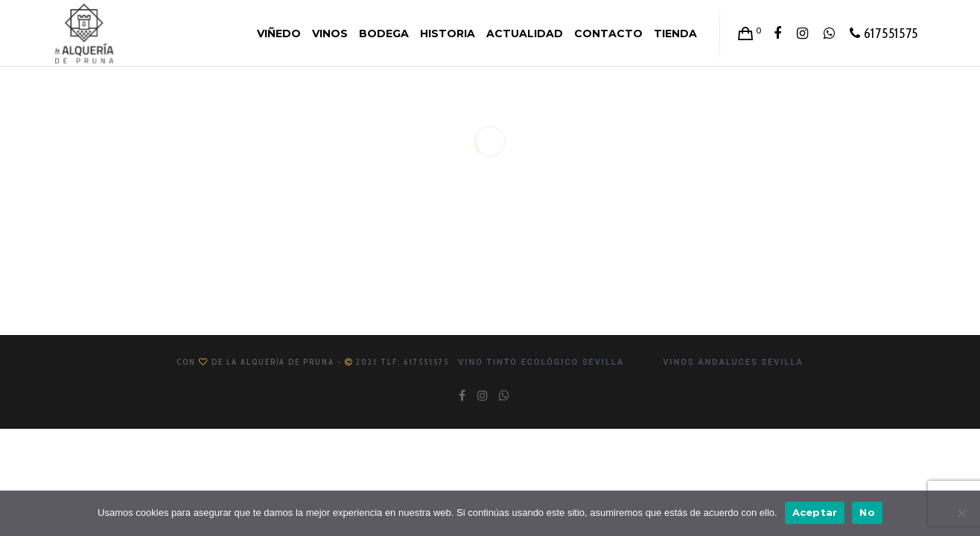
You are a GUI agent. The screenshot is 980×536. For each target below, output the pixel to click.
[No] (961, 513)
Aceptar (815, 512)
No (867, 512)
